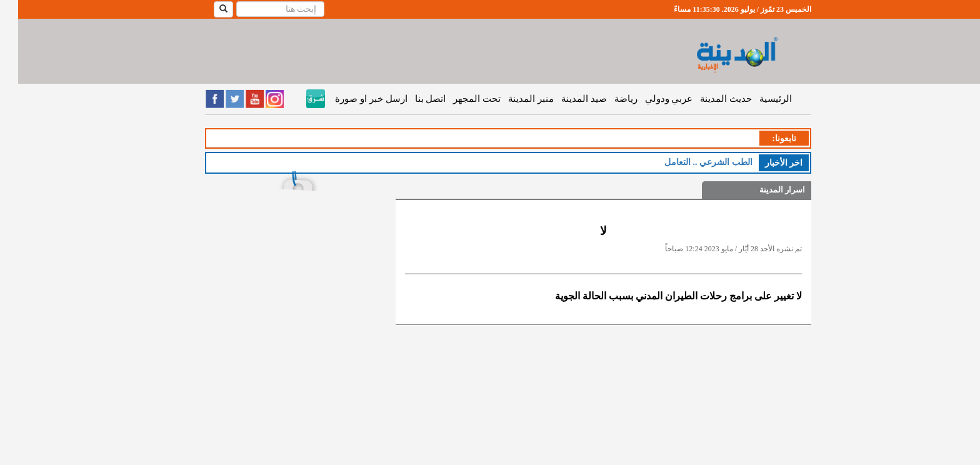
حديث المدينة (708, 99)
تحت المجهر (459, 99)
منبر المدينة (513, 99)
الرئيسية (757, 99)
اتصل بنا (412, 99)
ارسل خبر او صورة (353, 99)
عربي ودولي (651, 99)
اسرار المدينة (764, 190)
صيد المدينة (566, 99)
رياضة (608, 99)
